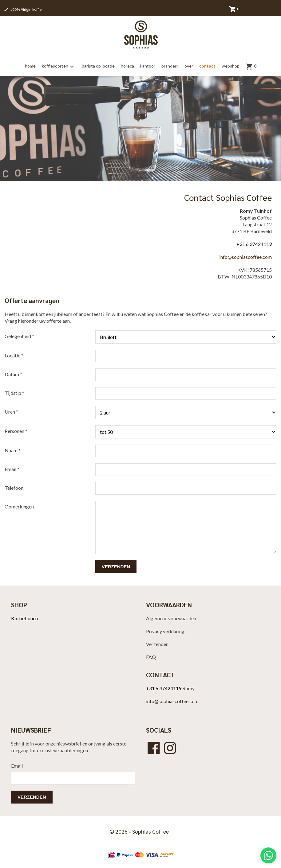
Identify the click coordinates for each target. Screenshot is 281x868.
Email (17, 766)
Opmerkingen (19, 506)
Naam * (13, 450)
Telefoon (14, 488)
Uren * (11, 412)
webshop (231, 66)
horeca (127, 66)
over (189, 66)
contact (207, 66)
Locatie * (14, 355)
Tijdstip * (14, 393)
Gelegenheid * (19, 336)
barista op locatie (98, 66)
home (30, 66)
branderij (170, 66)
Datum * (13, 374)
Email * (12, 469)
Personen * (16, 431)
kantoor (148, 66)
